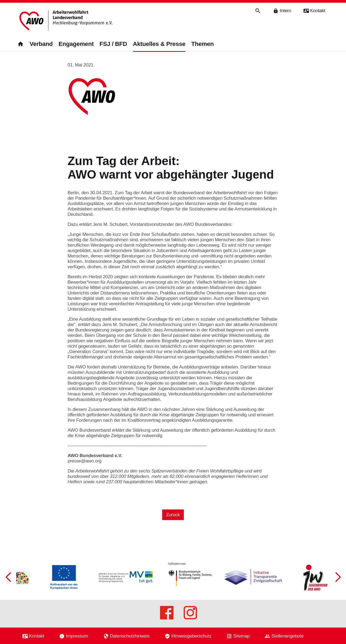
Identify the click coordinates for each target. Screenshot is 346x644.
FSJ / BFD (113, 44)
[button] (338, 577)
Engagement (76, 44)
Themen (203, 44)
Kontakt (36, 636)
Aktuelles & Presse (159, 44)
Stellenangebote (287, 636)
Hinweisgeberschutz (191, 636)
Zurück (173, 515)
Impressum (77, 636)
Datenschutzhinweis (130, 636)
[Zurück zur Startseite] (67, 21)
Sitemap (242, 636)
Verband (41, 44)
